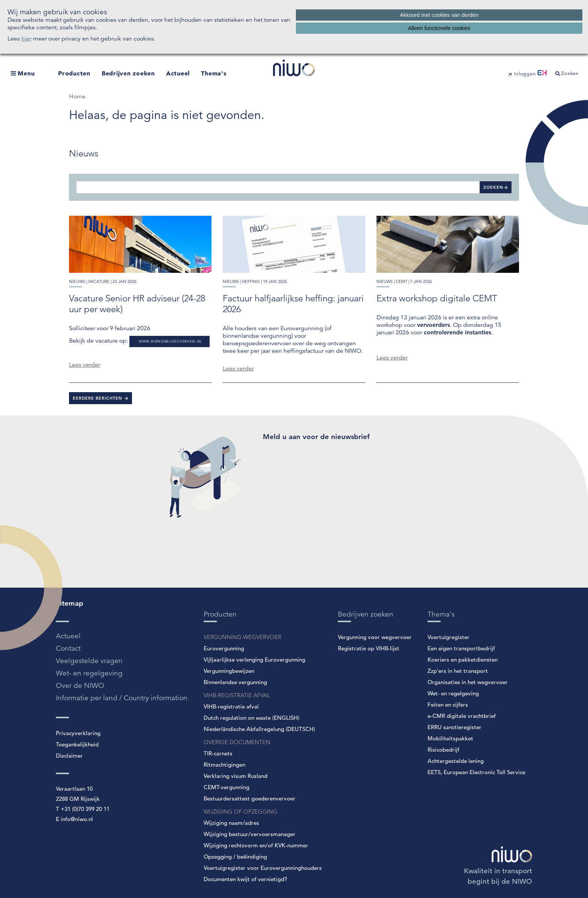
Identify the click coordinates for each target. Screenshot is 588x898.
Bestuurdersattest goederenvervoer (250, 798)
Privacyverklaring (78, 733)
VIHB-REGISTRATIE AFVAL (237, 695)
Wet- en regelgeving (89, 673)
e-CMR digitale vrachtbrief (462, 716)
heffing (251, 281)
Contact (68, 648)
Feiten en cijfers (448, 705)
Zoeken (493, 187)
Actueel (178, 73)
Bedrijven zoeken (128, 73)
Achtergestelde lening (456, 761)
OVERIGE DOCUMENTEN (237, 742)
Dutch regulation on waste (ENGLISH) (251, 718)
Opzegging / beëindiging (235, 857)
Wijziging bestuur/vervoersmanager (250, 834)
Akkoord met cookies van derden (439, 15)
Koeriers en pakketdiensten (463, 660)
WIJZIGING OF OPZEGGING (241, 812)
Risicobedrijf (443, 750)
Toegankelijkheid (77, 744)
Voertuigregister (448, 637)
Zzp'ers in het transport (458, 671)
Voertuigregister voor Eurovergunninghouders (263, 868)
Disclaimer (69, 756)
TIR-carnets (218, 753)
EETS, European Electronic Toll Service (476, 772)
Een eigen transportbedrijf (461, 648)
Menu (26, 73)
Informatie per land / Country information (122, 698)
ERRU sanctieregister (454, 727)
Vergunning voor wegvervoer (375, 637)
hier (26, 39)
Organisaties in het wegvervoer (468, 682)
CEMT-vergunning (226, 787)
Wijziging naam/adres (231, 823)
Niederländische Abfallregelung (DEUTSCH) (259, 729)
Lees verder (85, 365)
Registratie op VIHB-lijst (369, 648)
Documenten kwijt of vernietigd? (245, 879)
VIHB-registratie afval (231, 706)
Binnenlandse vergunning (235, 682)
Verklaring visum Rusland (235, 776)
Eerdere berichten (98, 398)
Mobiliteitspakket (450, 738)
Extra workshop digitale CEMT (437, 298)
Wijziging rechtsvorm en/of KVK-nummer (256, 845)
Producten (74, 73)
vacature (99, 281)
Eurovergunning (224, 648)
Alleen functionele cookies (439, 28)
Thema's (214, 73)
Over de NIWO (80, 685)
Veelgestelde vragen (89, 661)
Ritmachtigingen (224, 765)
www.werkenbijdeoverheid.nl (170, 341)
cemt (401, 281)
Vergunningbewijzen (229, 671)
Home (77, 96)
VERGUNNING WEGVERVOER (242, 637)
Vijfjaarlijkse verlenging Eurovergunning (254, 660)
